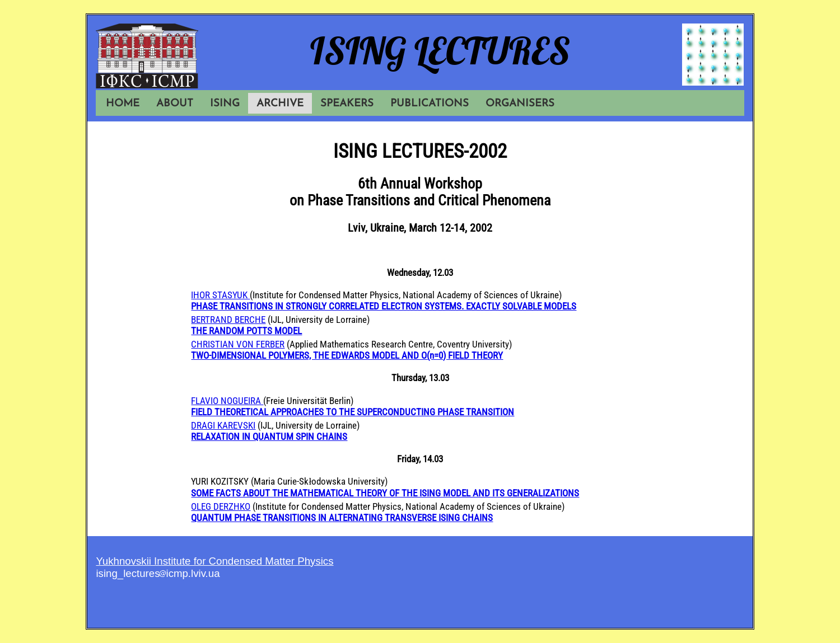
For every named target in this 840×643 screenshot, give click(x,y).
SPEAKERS (347, 104)
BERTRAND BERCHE (228, 320)
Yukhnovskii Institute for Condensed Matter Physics (214, 561)
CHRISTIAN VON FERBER (238, 344)
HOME (123, 104)
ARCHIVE (280, 104)
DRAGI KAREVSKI (223, 425)
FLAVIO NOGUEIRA (227, 401)
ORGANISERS (520, 104)
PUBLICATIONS (430, 104)
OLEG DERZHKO (221, 506)
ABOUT (175, 104)
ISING (225, 104)
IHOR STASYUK (220, 295)
